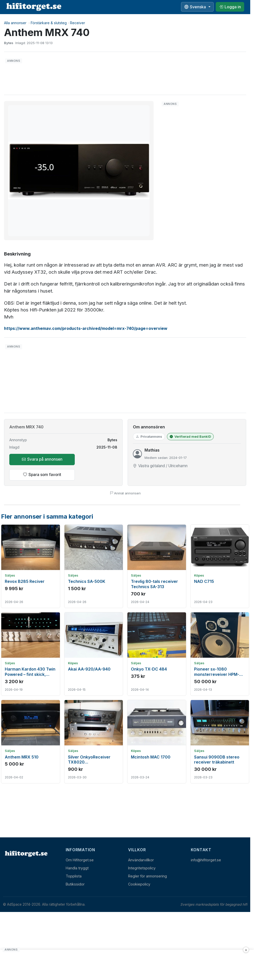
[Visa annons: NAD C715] (220, 566)
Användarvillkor (141, 860)
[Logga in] (230, 7)
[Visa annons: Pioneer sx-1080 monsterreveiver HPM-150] (220, 654)
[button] (79, 170)
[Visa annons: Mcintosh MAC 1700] (157, 742)
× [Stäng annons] (246, 950)
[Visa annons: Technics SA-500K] (94, 566)
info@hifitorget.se (206, 860)
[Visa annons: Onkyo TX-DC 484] (157, 654)
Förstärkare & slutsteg (49, 23)
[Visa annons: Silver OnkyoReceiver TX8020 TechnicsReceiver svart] (94, 742)
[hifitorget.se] (34, 7)
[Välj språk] (197, 7)
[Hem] (26, 854)
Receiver (78, 23)
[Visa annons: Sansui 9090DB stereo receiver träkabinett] (220, 742)
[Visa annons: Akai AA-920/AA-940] (94, 654)
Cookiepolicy (139, 884)
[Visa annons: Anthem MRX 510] (31, 742)
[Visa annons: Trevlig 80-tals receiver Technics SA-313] (157, 566)
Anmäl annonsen (125, 493)
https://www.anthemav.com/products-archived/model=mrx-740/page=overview (86, 328)
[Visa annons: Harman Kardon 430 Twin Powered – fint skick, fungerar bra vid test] (31, 654)
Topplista (74, 876)
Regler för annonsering (148, 876)
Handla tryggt (77, 868)
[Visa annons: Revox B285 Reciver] (31, 566)
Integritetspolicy (142, 868)
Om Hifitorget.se (80, 860)
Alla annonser (15, 23)
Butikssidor (75, 884)
